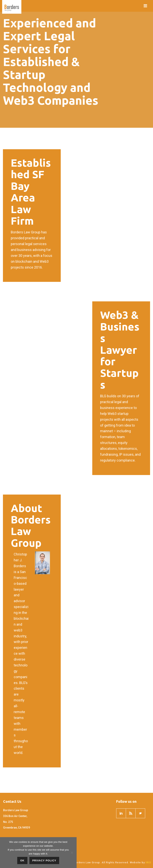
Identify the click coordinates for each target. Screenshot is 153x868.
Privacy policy (44, 860)
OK (22, 860)
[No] (72, 853)
